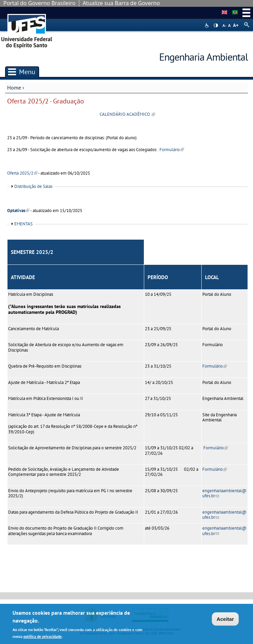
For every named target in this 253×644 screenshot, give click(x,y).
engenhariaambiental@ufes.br (224, 493)
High (216, 26)
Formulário (172, 150)
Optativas (18, 211)
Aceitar (225, 620)
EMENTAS (23, 224)
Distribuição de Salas (33, 186)
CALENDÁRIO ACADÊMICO (127, 114)
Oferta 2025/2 (22, 173)
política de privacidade (43, 637)
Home (14, 87)
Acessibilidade (208, 25)
